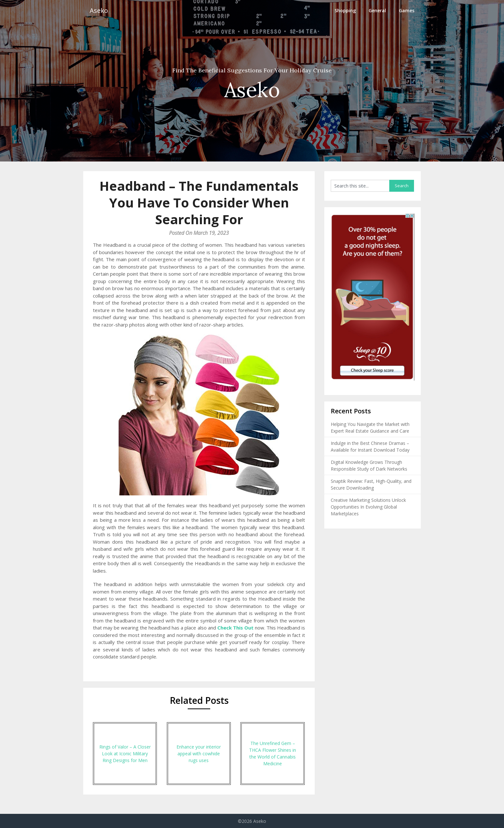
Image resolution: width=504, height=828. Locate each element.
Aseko (99, 10)
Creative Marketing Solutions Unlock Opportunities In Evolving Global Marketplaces (368, 507)
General (377, 10)
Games (407, 10)
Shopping (345, 10)
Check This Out (235, 628)
